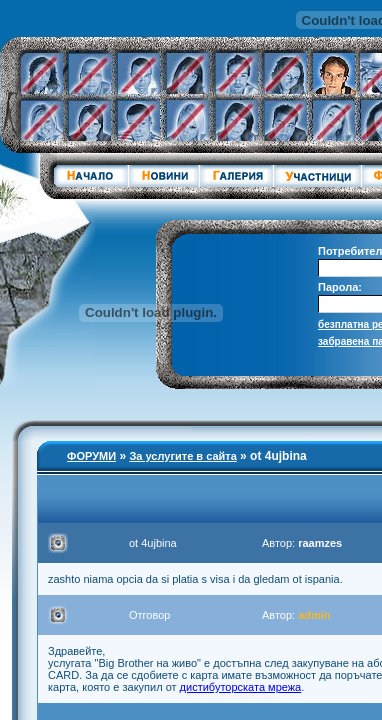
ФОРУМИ (91, 456)
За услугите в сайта (182, 456)
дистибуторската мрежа (241, 687)
